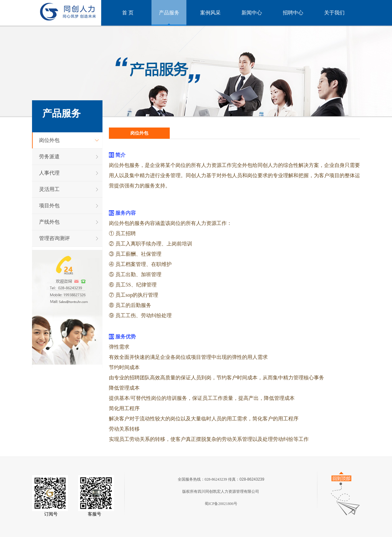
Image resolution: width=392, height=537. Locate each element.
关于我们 (334, 13)
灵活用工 (49, 189)
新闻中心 (252, 13)
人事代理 (49, 173)
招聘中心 (293, 13)
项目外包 (49, 206)
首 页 (128, 13)
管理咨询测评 (54, 238)
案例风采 (210, 13)
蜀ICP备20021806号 (221, 504)
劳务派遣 (49, 157)
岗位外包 (49, 140)
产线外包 (49, 222)
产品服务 (169, 13)
